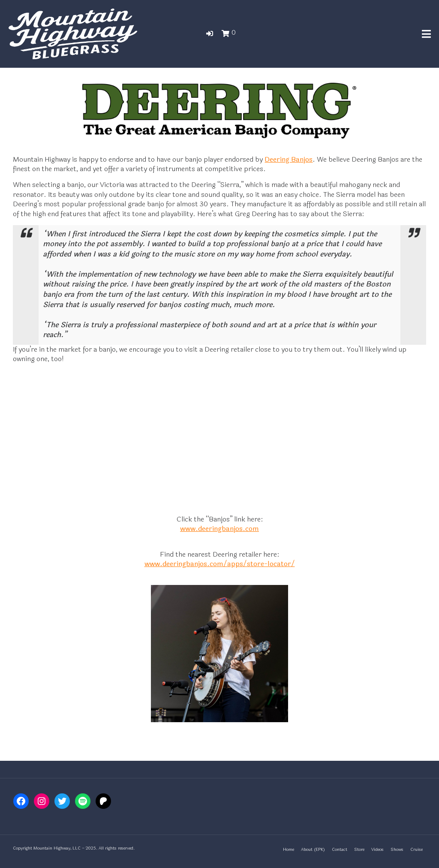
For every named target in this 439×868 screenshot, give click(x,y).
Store (359, 850)
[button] (210, 34)
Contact (340, 850)
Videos (377, 850)
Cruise (416, 850)
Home (289, 850)
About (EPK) (313, 850)
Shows (397, 850)
